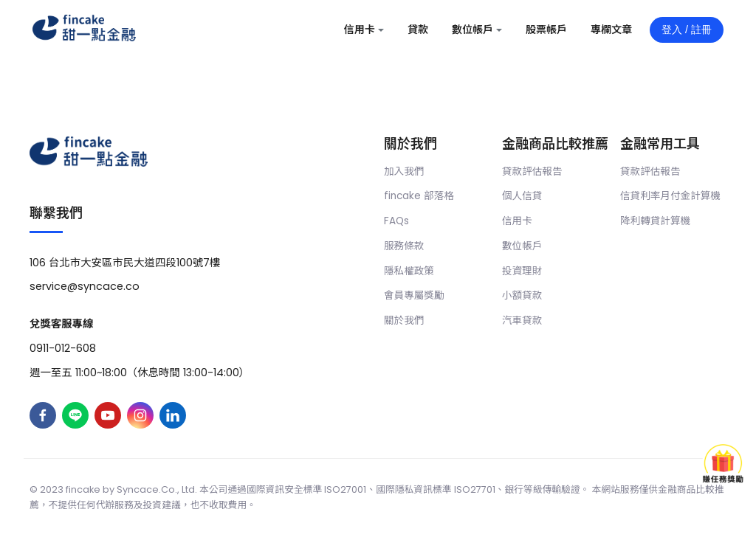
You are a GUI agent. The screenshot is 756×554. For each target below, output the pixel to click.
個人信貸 (522, 196)
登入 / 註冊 (687, 30)
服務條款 (404, 246)
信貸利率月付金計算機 (670, 196)
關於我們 (404, 321)
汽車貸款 (522, 321)
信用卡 (517, 221)
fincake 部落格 (419, 196)
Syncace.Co (146, 489)
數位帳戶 (522, 246)
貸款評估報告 (532, 172)
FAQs (396, 221)
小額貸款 (522, 295)
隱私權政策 (409, 271)
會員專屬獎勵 (414, 295)
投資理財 (522, 271)
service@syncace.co (85, 286)
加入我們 (404, 172)
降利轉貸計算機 (655, 221)
